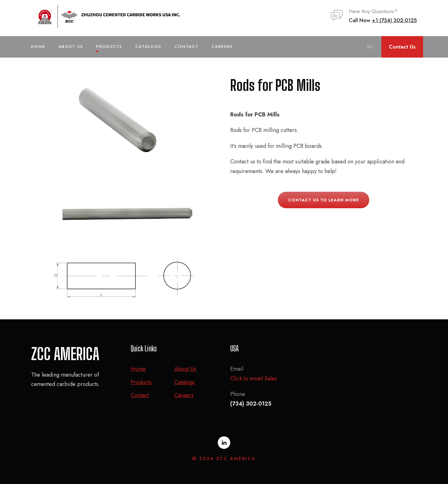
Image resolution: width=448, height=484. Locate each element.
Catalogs (148, 47)
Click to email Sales (254, 378)
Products (109, 47)
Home (38, 47)
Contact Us (402, 47)
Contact (187, 47)
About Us (71, 47)
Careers (222, 47)
